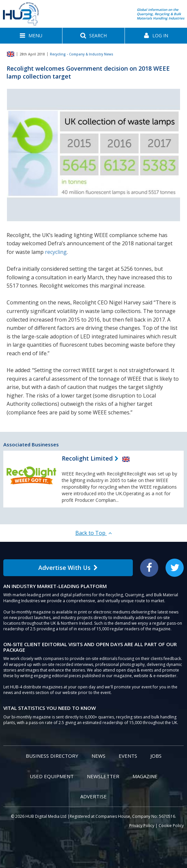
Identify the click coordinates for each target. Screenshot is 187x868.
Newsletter (103, 776)
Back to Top (93, 533)
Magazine (145, 776)
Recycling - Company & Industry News (82, 54)
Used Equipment (52, 776)
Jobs (156, 756)
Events (128, 756)
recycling (56, 252)
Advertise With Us (68, 568)
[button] (31, 36)
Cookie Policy (171, 826)
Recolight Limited (87, 458)
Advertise (93, 796)
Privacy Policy (142, 826)
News (98, 756)
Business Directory (52, 756)
